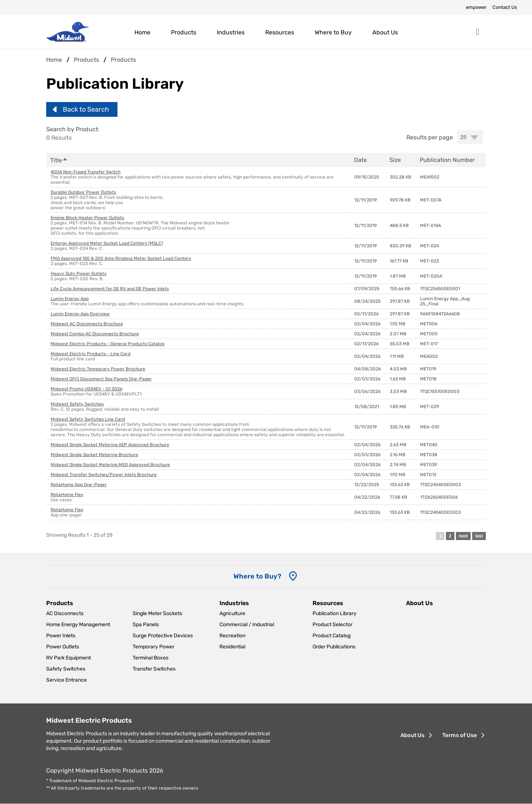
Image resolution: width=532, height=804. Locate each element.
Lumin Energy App (70, 299)
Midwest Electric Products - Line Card (91, 354)
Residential (232, 647)
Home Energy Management (78, 625)
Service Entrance (66, 680)
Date (360, 160)
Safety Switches (66, 669)
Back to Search (86, 109)
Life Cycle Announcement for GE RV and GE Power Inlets (110, 289)
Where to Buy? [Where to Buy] (257, 576)
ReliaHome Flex (67, 495)
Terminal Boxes (151, 658)
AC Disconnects (65, 613)
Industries (231, 32)
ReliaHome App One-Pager (79, 485)
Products (184, 32)
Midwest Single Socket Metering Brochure (94, 455)
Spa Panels (146, 625)
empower (476, 7)
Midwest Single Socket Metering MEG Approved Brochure (110, 465)
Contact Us (505, 7)
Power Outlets (63, 647)
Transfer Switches (154, 669)
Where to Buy (333, 32)
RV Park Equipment (69, 658)
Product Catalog (332, 636)
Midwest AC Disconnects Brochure (87, 324)
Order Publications (334, 647)
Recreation (232, 636)
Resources (280, 32)
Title (59, 160)
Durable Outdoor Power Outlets (83, 192)
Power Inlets (61, 636)
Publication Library (335, 613)
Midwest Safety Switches (77, 404)
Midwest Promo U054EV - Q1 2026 (86, 389)
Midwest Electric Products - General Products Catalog (108, 344)
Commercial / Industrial (247, 625)
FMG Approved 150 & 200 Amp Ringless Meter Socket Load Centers (121, 258)
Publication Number (447, 160)
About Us (385, 32)
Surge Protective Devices (163, 636)
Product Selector (332, 625)
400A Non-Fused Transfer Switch (86, 172)
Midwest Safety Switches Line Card (88, 419)
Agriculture (232, 613)
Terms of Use (460, 735)
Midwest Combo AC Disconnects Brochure (95, 334)
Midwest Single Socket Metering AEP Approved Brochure (110, 445)
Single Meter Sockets (157, 613)
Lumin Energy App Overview (80, 314)
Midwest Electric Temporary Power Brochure (98, 369)
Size (395, 160)
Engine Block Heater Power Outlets (87, 218)
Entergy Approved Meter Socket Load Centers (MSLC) (107, 243)
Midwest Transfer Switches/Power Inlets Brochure (104, 475)
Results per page (430, 137)
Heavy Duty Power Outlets (79, 274)
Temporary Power (154, 647)
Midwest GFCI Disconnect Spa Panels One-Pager (101, 379)
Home (142, 32)
